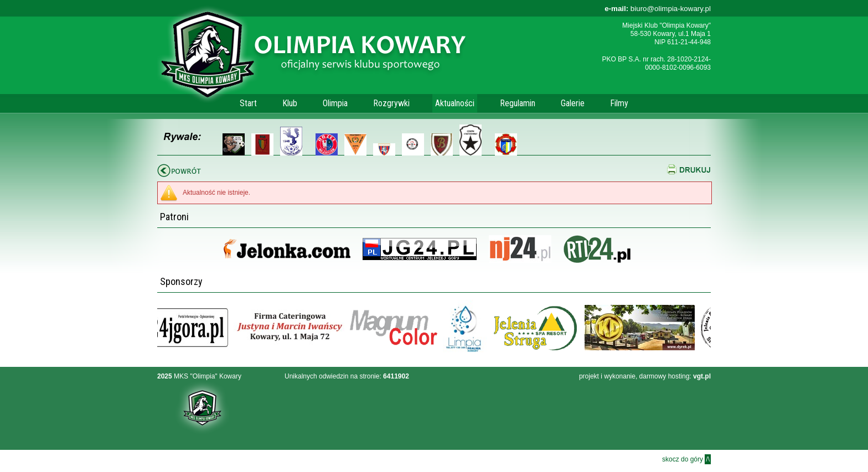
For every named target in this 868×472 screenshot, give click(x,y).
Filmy (619, 103)
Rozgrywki (391, 103)
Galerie (573, 103)
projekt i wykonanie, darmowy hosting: (645, 376)
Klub (290, 103)
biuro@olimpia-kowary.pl (658, 9)
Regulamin (518, 103)
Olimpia (335, 103)
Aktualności (455, 103)
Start (248, 103)
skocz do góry (686, 459)
